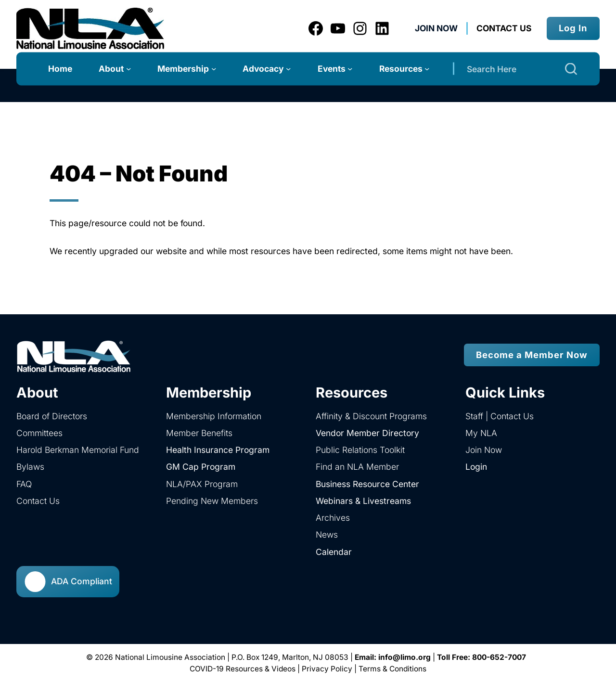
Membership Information (214, 416)
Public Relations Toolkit (360, 450)
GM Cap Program (201, 467)
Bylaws (30, 467)
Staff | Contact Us (500, 416)
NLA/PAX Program (202, 484)
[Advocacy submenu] (288, 68)
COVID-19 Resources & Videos (243, 669)
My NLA (481, 433)
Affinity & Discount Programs (371, 416)
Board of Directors (52, 416)
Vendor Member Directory (367, 433)
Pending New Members (212, 501)
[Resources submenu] (427, 68)
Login (476, 467)
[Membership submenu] (214, 68)
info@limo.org (404, 657)
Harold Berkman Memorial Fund (78, 450)
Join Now (436, 28)
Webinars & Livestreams (363, 501)
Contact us (504, 28)
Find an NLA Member (357, 467)
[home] (162, 355)
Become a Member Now (532, 355)
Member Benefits (199, 433)
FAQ (24, 484)
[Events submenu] (350, 68)
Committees (39, 433)
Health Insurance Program (218, 450)
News (327, 534)
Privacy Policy (327, 669)
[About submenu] (128, 68)
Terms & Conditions (392, 669)
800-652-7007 (499, 657)
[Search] (571, 69)
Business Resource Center (367, 484)
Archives (333, 518)
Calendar (334, 552)
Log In (573, 28)
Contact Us (38, 501)
